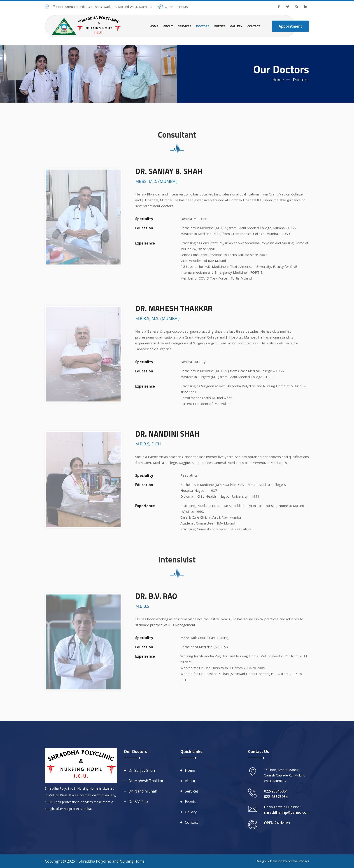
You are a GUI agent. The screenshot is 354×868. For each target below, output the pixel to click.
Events (220, 26)
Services (185, 26)
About (168, 26)
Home (154, 26)
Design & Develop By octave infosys (282, 861)
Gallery (236, 26)
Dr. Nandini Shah (143, 791)
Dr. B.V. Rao (138, 802)
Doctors (203, 26)
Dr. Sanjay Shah (142, 770)
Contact (254, 26)
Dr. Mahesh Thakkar (146, 781)
